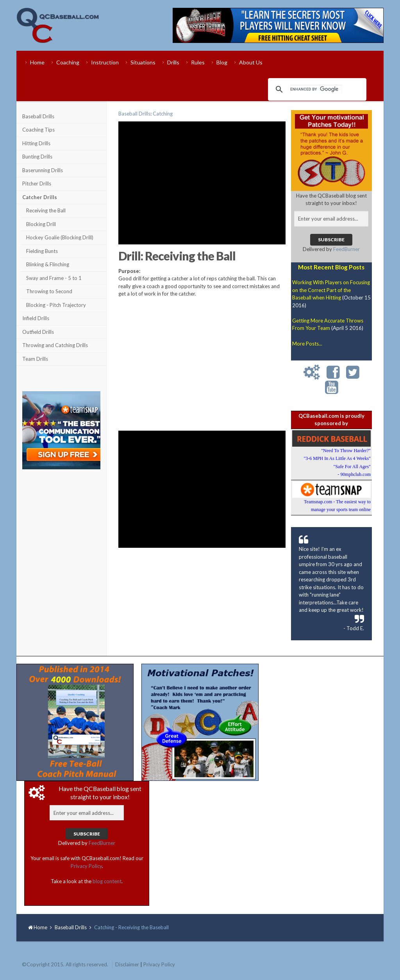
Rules (198, 62)
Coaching (68, 62)
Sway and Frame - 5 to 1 (54, 278)
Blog (222, 62)
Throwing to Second (49, 291)
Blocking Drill (41, 224)
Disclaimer (127, 964)
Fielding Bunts (42, 251)
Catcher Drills (40, 197)
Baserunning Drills (43, 170)
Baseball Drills (38, 116)
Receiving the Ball (46, 210)
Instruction (105, 62)
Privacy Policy (86, 866)
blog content (107, 881)
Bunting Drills (37, 157)
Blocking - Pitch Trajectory (56, 305)
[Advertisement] (61, 520)
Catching (163, 114)
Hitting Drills (36, 143)
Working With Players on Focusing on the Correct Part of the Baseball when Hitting (331, 290)
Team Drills (35, 359)
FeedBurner (346, 249)
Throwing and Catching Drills (55, 345)
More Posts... (307, 344)
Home (37, 62)
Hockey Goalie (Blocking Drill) (60, 237)
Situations (143, 62)
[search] (316, 89)
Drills (173, 62)
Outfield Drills (38, 332)
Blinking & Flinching (48, 264)
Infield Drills (36, 318)
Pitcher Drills (37, 184)
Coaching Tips (38, 130)
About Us (251, 62)
